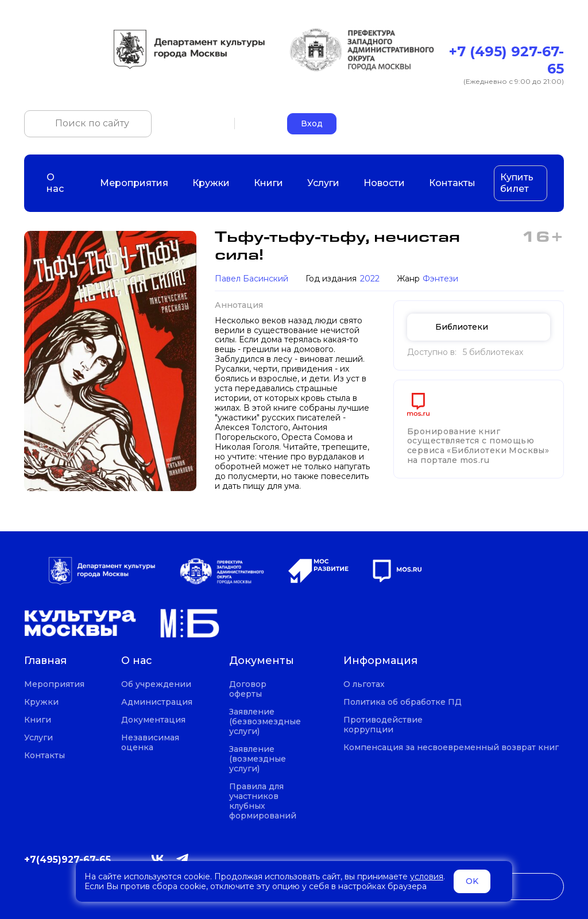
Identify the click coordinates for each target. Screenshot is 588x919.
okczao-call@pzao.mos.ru (512, 123)
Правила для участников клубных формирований (263, 801)
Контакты (452, 183)
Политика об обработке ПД (403, 702)
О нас (61, 183)
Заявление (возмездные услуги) (258, 759)
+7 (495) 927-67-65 (506, 60)
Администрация (157, 702)
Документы (262, 661)
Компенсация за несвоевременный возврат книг (451, 748)
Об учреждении (156, 684)
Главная (45, 661)
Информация (380, 661)
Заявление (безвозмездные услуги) (265, 722)
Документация (153, 720)
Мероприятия (134, 183)
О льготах (364, 684)
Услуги (323, 183)
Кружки (211, 183)
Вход (312, 123)
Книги (268, 183)
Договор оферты (248, 689)
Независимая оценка (150, 743)
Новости (384, 183)
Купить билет (517, 183)
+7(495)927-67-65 (67, 860)
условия (427, 876)
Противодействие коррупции (383, 725)
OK (472, 881)
